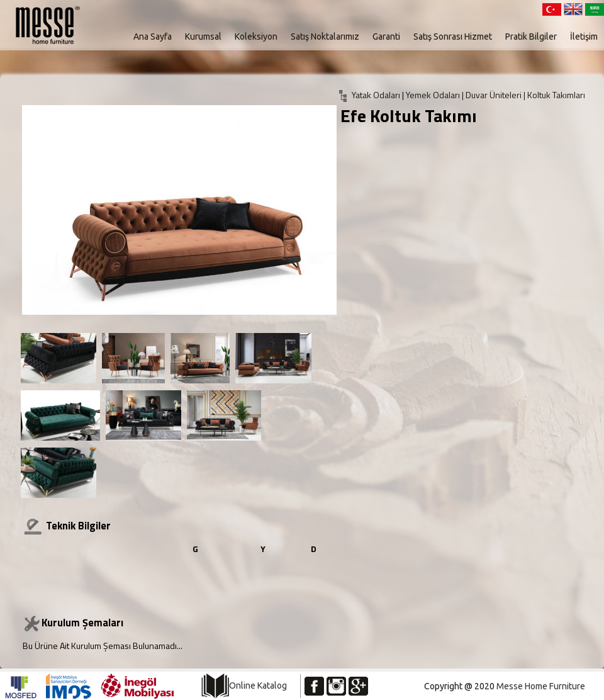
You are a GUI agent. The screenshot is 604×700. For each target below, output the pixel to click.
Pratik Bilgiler (531, 37)
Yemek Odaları (434, 95)
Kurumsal (203, 37)
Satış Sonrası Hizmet (453, 37)
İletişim (584, 37)
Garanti (386, 37)
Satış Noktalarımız (325, 37)
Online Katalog (258, 686)
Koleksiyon (256, 37)
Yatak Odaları (376, 95)
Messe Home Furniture (541, 686)
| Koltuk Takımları (554, 95)
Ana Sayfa (153, 37)
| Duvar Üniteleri (493, 95)
